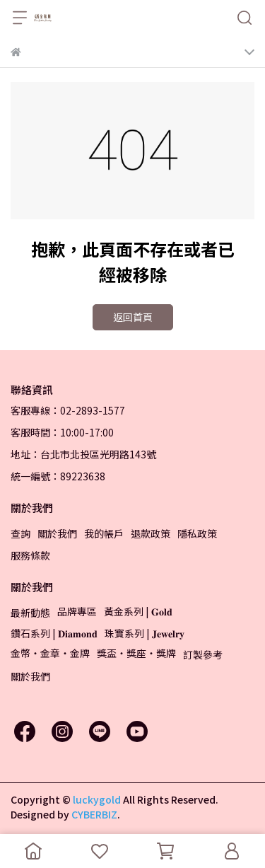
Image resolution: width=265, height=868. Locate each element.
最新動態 (30, 613)
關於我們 (57, 533)
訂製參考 (203, 654)
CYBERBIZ (94, 814)
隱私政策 (197, 533)
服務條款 (30, 555)
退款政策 (151, 533)
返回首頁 (133, 317)
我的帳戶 (104, 533)
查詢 (20, 533)
